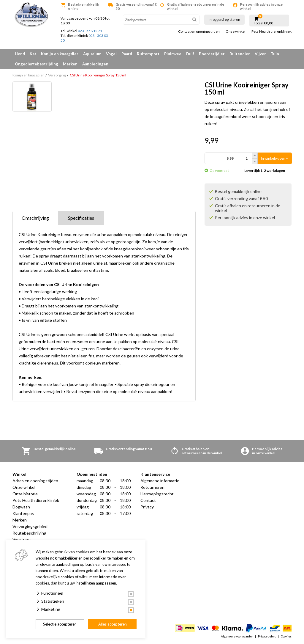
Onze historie (25, 494)
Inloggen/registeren (224, 19)
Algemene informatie (160, 481)
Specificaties (81, 218)
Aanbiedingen (95, 64)
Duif (190, 54)
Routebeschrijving (29, 533)
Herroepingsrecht (157, 494)
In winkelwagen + (274, 158)
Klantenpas (23, 513)
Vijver (260, 54)
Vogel (111, 54)
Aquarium (92, 54)
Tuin (275, 54)
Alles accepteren (113, 624)
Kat (33, 54)
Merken (70, 64)
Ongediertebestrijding (37, 64)
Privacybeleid (267, 636)
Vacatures (22, 539)
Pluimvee (173, 54)
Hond (20, 54)
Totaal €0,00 (263, 23)
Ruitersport (148, 54)
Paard (127, 54)
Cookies (286, 636)
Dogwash (21, 507)
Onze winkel (236, 32)
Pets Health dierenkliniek (271, 32)
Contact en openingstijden (199, 32)
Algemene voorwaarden (237, 636)
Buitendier (240, 54)
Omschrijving (35, 218)
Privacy (147, 507)
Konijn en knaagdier (60, 54)
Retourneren (152, 487)
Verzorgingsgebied (30, 526)
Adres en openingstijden (35, 481)
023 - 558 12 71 (90, 31)
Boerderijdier (212, 54)
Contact (148, 500)
